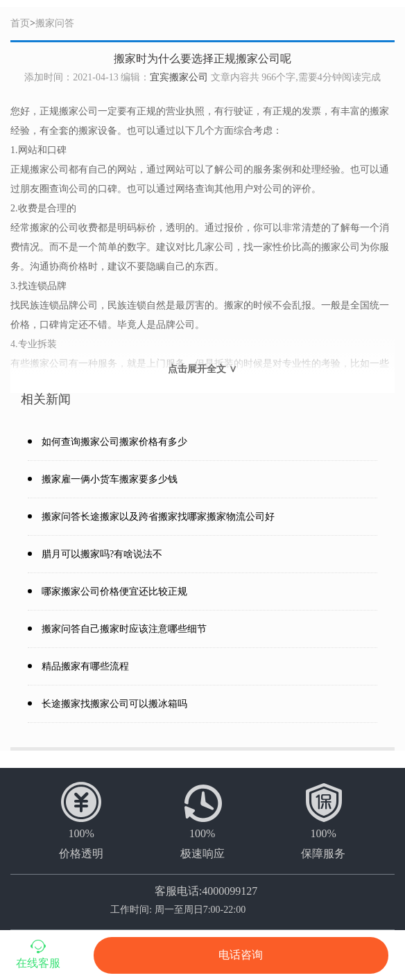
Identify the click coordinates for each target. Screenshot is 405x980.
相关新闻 (46, 399)
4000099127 (230, 891)
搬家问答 (55, 23)
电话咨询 (241, 955)
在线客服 (38, 953)
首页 (20, 23)
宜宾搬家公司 (179, 77)
